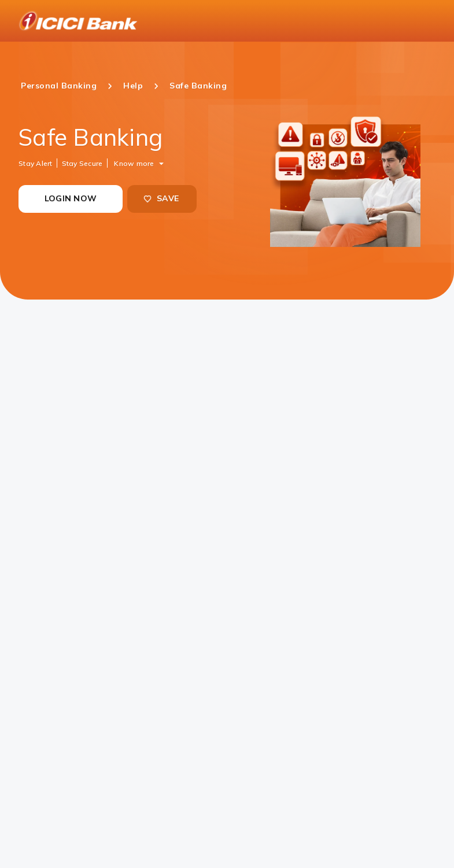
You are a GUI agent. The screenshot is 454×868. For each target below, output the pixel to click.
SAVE (161, 198)
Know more (134, 163)
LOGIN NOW (71, 198)
